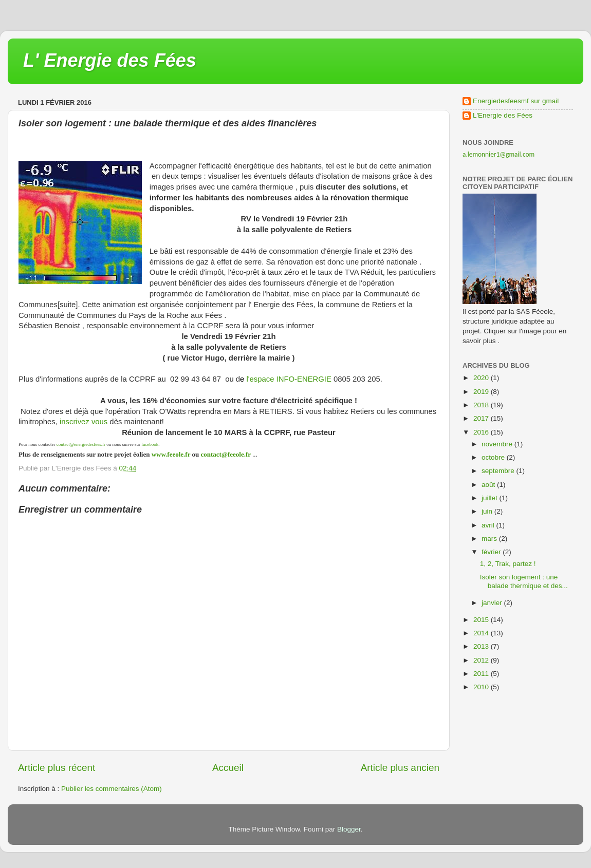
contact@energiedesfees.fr (81, 444)
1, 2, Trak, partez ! (508, 564)
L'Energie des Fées (503, 115)
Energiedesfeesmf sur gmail (516, 101)
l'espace (260, 379)
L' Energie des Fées (110, 60)
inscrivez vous (84, 422)
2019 (482, 392)
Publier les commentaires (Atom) (112, 789)
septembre (499, 471)
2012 (482, 660)
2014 (482, 633)
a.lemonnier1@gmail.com (498, 154)
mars (490, 539)
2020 (482, 378)
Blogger (349, 829)
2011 (482, 674)
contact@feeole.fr (225, 454)
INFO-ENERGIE (302, 379)
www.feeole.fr (170, 454)
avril (489, 525)
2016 (482, 432)
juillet (491, 498)
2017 (482, 418)
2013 (482, 646)
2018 (482, 405)
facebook (150, 444)
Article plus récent (57, 768)
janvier (493, 603)
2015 (482, 620)
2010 (482, 687)
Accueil (228, 768)
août (489, 485)
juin (488, 511)
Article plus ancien (400, 768)
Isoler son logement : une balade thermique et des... (524, 581)
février (492, 552)
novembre (498, 444)
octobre (494, 457)
